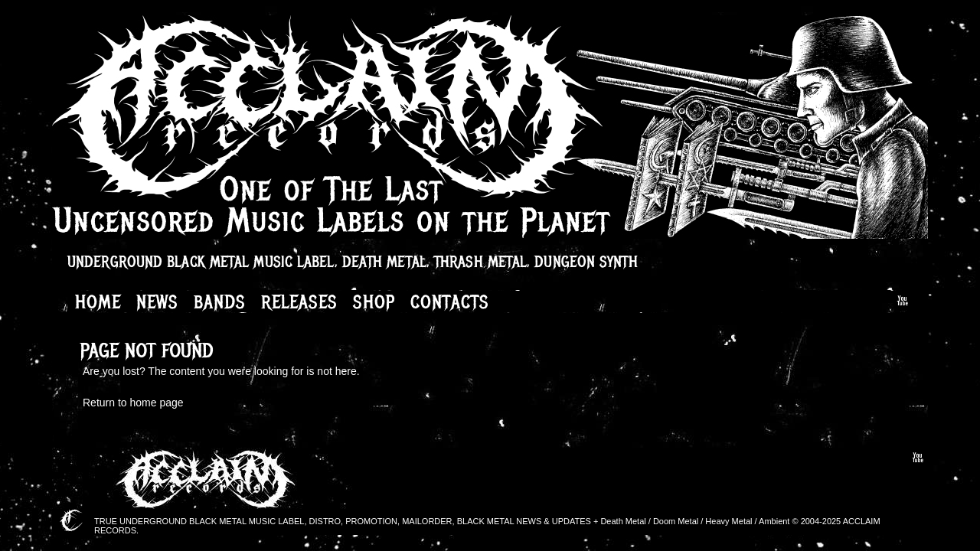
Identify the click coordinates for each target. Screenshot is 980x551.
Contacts (450, 302)
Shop (374, 302)
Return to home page (133, 403)
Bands (220, 302)
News (157, 302)
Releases (299, 302)
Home (98, 302)
